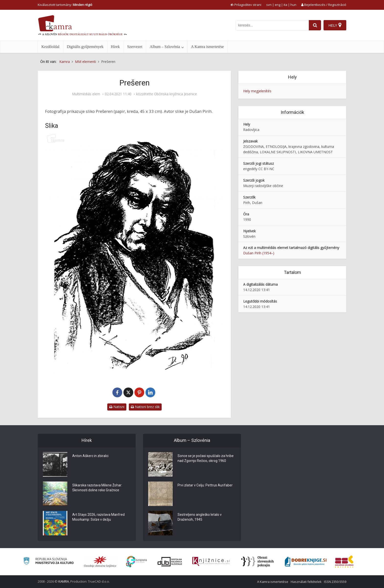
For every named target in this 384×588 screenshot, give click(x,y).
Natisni (117, 407)
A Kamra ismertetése (207, 47)
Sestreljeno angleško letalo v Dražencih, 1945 (200, 517)
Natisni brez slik (145, 407)
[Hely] (335, 25)
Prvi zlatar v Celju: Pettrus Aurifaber (205, 485)
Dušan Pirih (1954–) (259, 253)
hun (293, 5)
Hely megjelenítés (257, 91)
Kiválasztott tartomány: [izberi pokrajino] (65, 5)
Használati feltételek (306, 582)
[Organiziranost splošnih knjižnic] (100, 562)
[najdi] (315, 25)
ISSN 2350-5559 (335, 582)
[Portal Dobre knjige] (306, 562)
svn (269, 5)
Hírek (115, 47)
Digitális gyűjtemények (85, 47)
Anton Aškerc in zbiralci (90, 456)
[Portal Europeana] (137, 562)
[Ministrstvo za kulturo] (48, 562)
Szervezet (135, 47)
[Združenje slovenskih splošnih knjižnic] (211, 562)
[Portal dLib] (170, 562)
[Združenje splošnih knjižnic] (344, 562)
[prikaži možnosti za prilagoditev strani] (246, 5)
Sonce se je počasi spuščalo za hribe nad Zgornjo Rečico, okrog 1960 (206, 458)
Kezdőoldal (50, 47)
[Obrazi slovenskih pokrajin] (258, 562)
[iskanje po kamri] (272, 25)
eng (278, 5)
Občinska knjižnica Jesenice (175, 94)
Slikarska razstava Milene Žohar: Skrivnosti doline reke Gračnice (97, 488)
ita (285, 5)
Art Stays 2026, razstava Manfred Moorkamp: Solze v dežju (98, 517)
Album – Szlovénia (165, 47)
